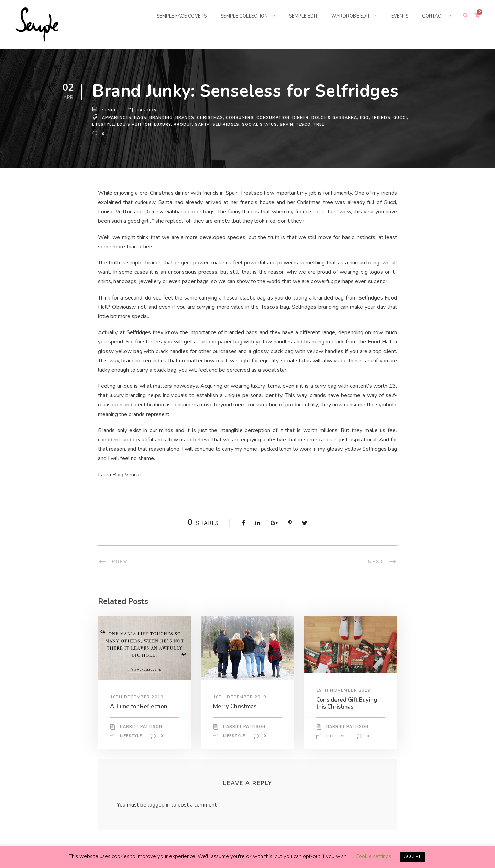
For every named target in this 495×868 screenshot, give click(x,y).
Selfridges (226, 124)
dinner (298, 117)
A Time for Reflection (139, 706)
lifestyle (104, 124)
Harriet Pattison (141, 727)
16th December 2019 (137, 697)
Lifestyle (132, 736)
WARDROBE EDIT (348, 16)
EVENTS (398, 16)
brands (184, 117)
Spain (286, 124)
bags (141, 117)
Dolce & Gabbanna (332, 117)
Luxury (163, 124)
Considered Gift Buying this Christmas (349, 703)
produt (183, 124)
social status (260, 124)
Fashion (148, 110)
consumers (239, 117)
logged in (160, 805)
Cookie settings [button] (373, 857)
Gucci (399, 117)
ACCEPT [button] (412, 857)
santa (202, 124)
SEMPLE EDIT (298, 16)
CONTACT (432, 16)
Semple (111, 110)
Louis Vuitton (135, 124)
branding (161, 117)
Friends (380, 117)
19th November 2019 (344, 690)
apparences (117, 117)
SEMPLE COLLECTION (236, 16)
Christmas (209, 117)
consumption (271, 117)
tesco (303, 124)
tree (319, 124)
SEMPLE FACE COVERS (169, 16)
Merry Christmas (236, 706)
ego (362, 117)
